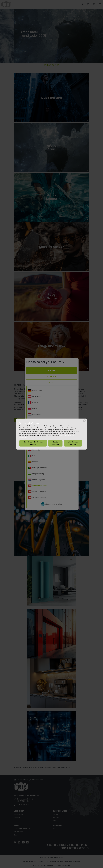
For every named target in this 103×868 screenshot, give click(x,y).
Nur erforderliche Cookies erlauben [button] (33, 443)
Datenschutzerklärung (67, 435)
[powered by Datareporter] (84, 422)
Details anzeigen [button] (55, 443)
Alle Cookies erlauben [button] (73, 443)
